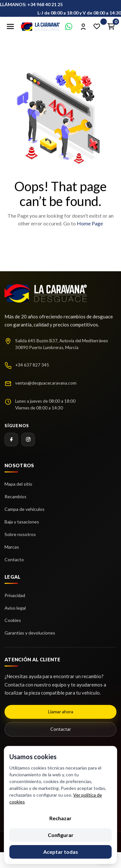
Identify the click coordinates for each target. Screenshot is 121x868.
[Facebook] (11, 439)
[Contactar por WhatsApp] (69, 26)
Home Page (90, 223)
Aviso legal (15, 608)
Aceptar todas (61, 852)
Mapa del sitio (18, 484)
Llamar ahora (61, 712)
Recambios (15, 496)
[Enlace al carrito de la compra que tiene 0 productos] (111, 26)
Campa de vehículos (25, 509)
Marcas (12, 547)
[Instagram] (28, 439)
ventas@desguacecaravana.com (46, 383)
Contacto (14, 559)
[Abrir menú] (10, 26)
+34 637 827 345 (32, 365)
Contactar (61, 729)
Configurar (61, 835)
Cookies (13, 620)
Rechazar (60, 818)
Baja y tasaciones (22, 522)
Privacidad (15, 595)
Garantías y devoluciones (30, 633)
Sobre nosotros (20, 534)
